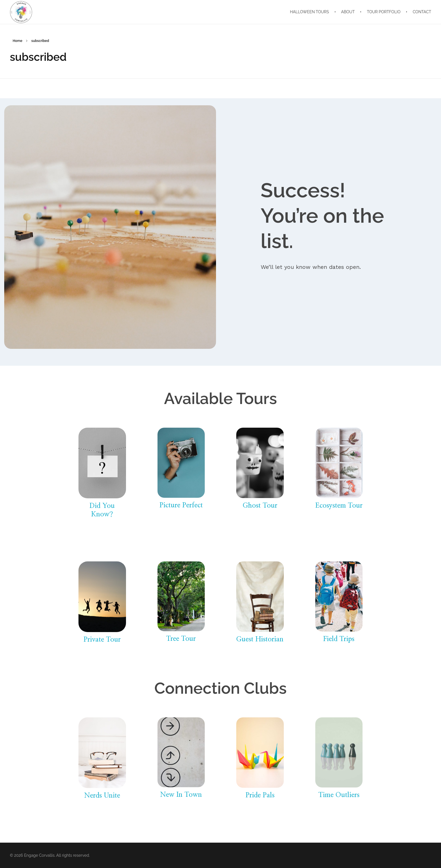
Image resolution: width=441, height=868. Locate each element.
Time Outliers (339, 795)
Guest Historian (260, 639)
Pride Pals (260, 795)
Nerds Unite (102, 796)
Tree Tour (181, 639)
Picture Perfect (181, 505)
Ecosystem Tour (339, 506)
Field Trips (339, 639)
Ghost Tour (260, 506)
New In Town (181, 795)
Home (17, 41)
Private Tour (102, 640)
